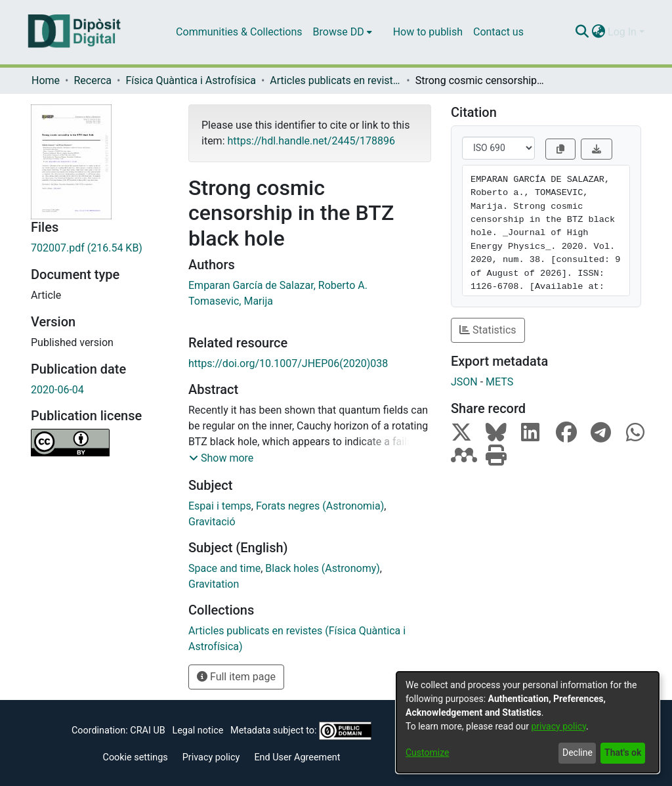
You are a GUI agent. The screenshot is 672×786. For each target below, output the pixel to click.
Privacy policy (211, 757)
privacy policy (558, 726)
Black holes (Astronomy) (322, 568)
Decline (577, 753)
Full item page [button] (236, 677)
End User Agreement (297, 757)
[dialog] (528, 722)
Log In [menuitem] (622, 32)
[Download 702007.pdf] (100, 248)
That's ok (623, 753)
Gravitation (214, 584)
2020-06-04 (57, 390)
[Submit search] (582, 32)
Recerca (93, 80)
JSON (464, 382)
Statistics (488, 330)
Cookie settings (136, 757)
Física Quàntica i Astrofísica (190, 80)
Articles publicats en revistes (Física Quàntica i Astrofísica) (335, 80)
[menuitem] (343, 32)
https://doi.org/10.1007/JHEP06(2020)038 (288, 363)
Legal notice (198, 731)
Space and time (224, 568)
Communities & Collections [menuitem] (239, 32)
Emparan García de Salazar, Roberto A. (278, 285)
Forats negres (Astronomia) (320, 506)
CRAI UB (147, 731)
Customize (427, 753)
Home (46, 80)
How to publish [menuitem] (428, 32)
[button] (221, 458)
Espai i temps (220, 506)
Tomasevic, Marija (231, 301)
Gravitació (212, 522)
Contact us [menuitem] (498, 32)
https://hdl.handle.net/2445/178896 (311, 141)
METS (499, 382)
